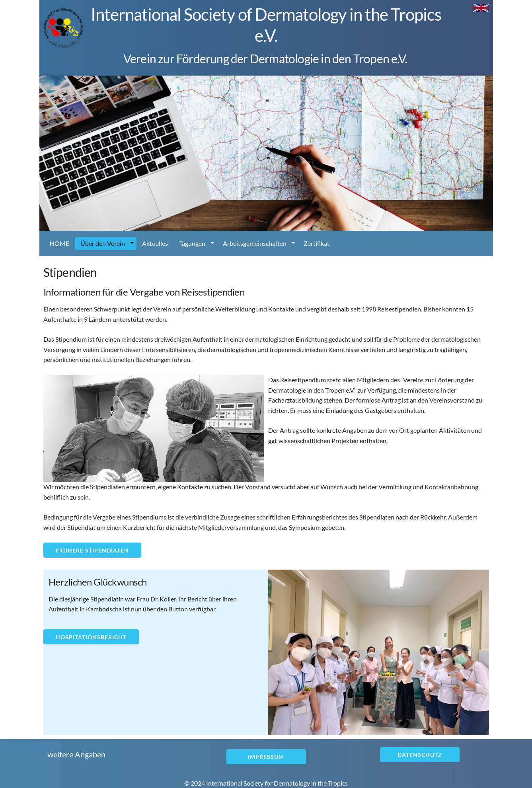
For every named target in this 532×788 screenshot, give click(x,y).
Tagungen (192, 243)
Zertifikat (317, 243)
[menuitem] (60, 243)
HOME (59, 243)
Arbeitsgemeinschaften (255, 243)
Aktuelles (155, 243)
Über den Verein (103, 243)
